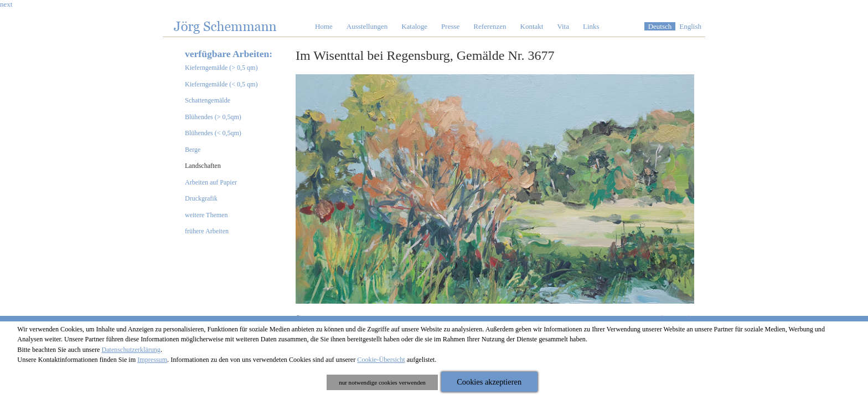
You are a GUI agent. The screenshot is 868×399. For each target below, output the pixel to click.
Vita (563, 26)
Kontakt (532, 26)
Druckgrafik (201, 198)
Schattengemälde (208, 100)
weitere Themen (206, 215)
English (690, 26)
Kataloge (414, 26)
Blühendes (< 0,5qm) (213, 133)
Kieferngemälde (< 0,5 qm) (221, 84)
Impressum (152, 360)
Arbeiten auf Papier (211, 182)
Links (591, 26)
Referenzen (490, 26)
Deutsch (660, 26)
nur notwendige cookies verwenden (382, 382)
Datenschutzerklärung (131, 350)
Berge (193, 150)
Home (324, 26)
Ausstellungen (367, 26)
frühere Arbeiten (207, 231)
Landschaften (203, 166)
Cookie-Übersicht (381, 360)
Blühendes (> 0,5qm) (213, 117)
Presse (450, 26)
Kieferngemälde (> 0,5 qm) (221, 68)
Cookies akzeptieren (489, 382)
